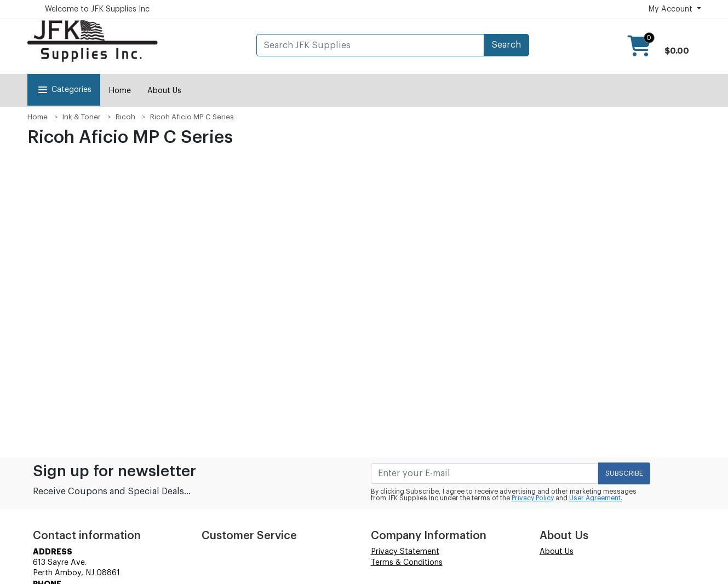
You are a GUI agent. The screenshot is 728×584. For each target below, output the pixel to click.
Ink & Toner (82, 117)
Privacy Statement (405, 552)
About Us (164, 91)
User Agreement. (596, 498)
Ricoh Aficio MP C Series (192, 117)
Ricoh (125, 117)
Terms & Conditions (407, 563)
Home (120, 91)
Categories (64, 90)
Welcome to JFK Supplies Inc (97, 9)
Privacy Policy (533, 498)
